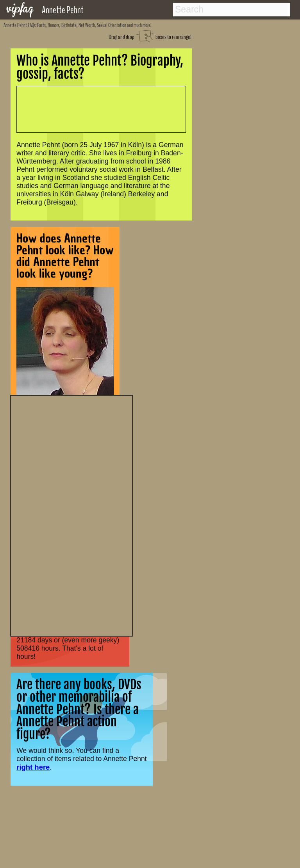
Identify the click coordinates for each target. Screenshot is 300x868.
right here (33, 767)
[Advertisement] (71, 515)
